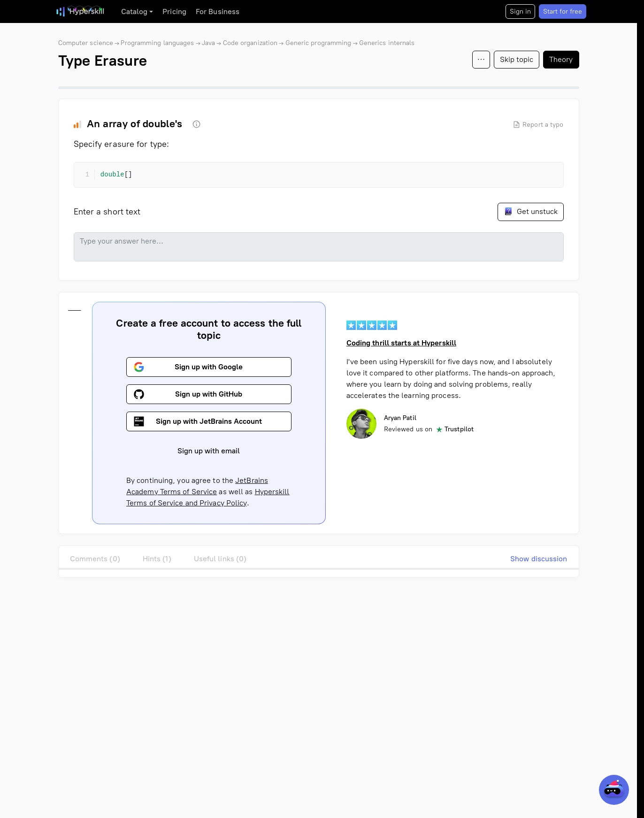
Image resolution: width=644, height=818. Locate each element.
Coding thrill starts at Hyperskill (401, 343)
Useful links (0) (220, 559)
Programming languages (157, 43)
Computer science (86, 43)
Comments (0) (95, 559)
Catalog (134, 11)
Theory (561, 59)
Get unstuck (531, 211)
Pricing (174, 11)
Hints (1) (157, 559)
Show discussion (539, 559)
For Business (218, 11)
